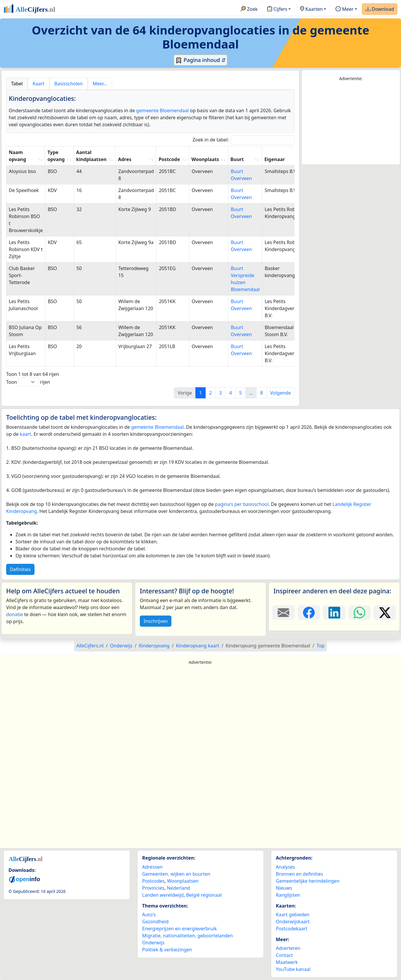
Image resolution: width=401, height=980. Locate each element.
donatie (14, 614)
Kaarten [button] (311, 9)
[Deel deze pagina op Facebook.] (309, 613)
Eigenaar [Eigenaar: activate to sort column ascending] (275, 159)
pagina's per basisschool (242, 504)
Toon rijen (28, 382)
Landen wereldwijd (163, 895)
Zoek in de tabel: (243, 140)
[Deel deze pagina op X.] (385, 613)
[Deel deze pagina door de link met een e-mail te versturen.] (284, 613)
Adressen (152, 867)
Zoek (249, 9)
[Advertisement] (351, 123)
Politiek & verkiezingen (167, 950)
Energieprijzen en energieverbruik (179, 929)
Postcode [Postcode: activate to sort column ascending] (169, 159)
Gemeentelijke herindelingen (308, 881)
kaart (26, 434)
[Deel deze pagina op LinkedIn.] (334, 613)
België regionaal (204, 895)
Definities (20, 569)
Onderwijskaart (293, 922)
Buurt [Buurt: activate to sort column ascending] (237, 159)
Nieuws (284, 888)
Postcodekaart (292, 929)
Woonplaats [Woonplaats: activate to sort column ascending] (205, 159)
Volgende (281, 393)
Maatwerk (287, 962)
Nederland (178, 888)
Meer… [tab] (100, 84)
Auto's (149, 915)
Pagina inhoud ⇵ (200, 60)
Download (380, 9)
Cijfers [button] (277, 9)
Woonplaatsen (183, 881)
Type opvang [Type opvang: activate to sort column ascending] (56, 156)
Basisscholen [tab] (69, 84)
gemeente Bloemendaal (163, 110)
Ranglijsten (288, 895)
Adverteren (288, 948)
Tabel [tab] (17, 84)
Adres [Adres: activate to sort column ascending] (125, 159)
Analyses (285, 867)
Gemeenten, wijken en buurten (176, 874)
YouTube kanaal (293, 969)
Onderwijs (153, 943)
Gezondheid (155, 922)
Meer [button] (344, 9)
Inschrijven (156, 621)
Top (321, 646)
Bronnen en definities (299, 874)
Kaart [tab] (39, 84)
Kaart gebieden (293, 915)
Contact (284, 955)
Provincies (153, 888)
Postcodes (153, 881)
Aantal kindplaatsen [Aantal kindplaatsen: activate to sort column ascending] (91, 156)
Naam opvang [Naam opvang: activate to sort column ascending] (17, 156)
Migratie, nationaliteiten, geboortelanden (187, 936)
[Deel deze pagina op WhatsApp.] (360, 613)
